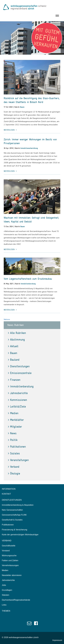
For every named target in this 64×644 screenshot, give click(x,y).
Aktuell (13, 346)
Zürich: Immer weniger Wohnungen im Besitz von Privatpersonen (30, 141)
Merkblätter (16, 420)
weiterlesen (10, 130)
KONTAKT (6, 494)
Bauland (14, 360)
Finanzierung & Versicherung (14, 530)
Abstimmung (16, 340)
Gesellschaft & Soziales (12, 520)
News (12, 433)
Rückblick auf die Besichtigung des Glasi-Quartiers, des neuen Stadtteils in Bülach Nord (32, 100)
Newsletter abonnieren (12, 575)
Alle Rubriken (17, 333)
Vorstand (6, 551)
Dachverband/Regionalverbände (16, 600)
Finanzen (14, 380)
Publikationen (17, 447)
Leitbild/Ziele (17, 406)
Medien (13, 413)
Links (4, 605)
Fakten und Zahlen (10, 560)
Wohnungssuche (9, 556)
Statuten (6, 595)
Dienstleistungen (19, 366)
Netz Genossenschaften (12, 510)
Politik (13, 440)
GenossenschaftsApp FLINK (14, 515)
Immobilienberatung (28, 284)
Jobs (4, 585)
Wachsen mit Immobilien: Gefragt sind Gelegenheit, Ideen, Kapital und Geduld (31, 220)
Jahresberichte (18, 393)
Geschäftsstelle (9, 546)
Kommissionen (17, 400)
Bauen (22, 107)
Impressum (57, 640)
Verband (14, 467)
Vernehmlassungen (10, 565)
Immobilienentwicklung (29, 148)
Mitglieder (15, 427)
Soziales (14, 453)
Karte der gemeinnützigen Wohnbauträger (20, 535)
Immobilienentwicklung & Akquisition (18, 505)
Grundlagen (7, 590)
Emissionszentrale (20, 373)
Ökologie (14, 473)
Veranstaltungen (18, 460)
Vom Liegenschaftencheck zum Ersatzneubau (28, 279)
